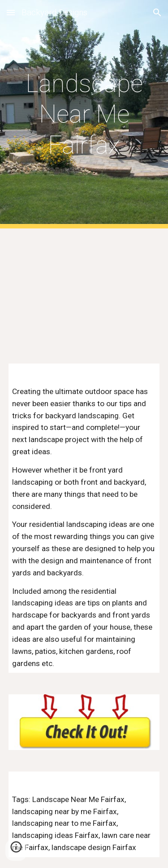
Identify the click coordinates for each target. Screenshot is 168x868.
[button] (11, 12)
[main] (84, 114)
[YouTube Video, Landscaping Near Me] (84, 291)
